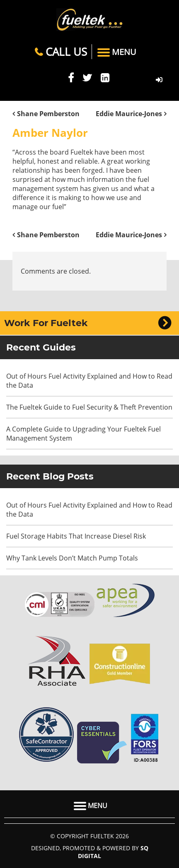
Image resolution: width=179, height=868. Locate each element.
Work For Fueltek (46, 323)
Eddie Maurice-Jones (129, 114)
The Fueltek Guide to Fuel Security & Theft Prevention (89, 407)
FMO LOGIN (159, 80)
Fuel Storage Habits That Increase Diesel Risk (76, 536)
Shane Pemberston (48, 114)
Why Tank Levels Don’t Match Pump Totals (73, 558)
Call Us (61, 52)
